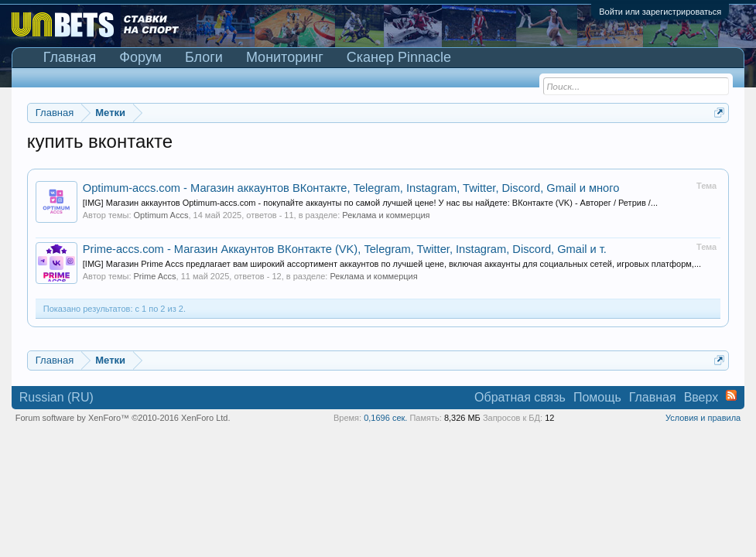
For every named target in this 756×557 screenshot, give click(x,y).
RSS (731, 395)
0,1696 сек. (385, 418)
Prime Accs (155, 276)
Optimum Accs (161, 215)
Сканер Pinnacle (399, 57)
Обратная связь (520, 397)
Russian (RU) (56, 397)
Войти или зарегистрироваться (660, 12)
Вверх (701, 397)
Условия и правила (703, 418)
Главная (70, 57)
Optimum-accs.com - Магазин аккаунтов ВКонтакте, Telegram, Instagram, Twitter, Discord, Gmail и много (351, 188)
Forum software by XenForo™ (123, 418)
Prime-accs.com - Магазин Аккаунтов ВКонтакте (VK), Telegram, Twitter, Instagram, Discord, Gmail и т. (345, 249)
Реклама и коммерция (386, 215)
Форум (140, 57)
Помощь (597, 397)
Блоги (204, 57)
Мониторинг (285, 57)
